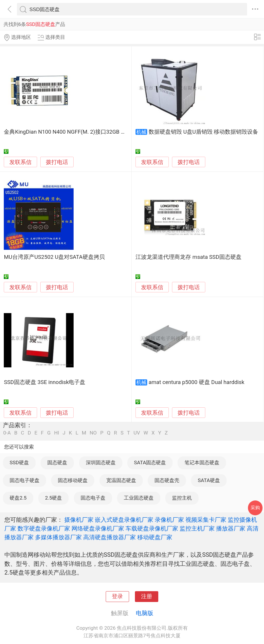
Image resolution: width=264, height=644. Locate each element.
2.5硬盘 (53, 498)
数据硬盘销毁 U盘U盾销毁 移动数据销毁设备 (204, 132)
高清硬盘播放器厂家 (110, 537)
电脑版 (145, 613)
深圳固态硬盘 (101, 463)
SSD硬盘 (19, 463)
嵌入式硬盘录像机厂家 (124, 520)
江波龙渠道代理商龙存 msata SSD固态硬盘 (188, 257)
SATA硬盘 (209, 480)
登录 (117, 596)
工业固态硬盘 (139, 498)
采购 (255, 508)
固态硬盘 (57, 463)
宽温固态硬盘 (121, 480)
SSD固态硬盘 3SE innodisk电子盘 (45, 382)
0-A (7, 433)
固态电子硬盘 (25, 480)
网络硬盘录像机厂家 (98, 528)
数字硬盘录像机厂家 (44, 528)
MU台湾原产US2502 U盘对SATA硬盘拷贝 (54, 257)
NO (93, 433)
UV (137, 433)
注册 (147, 596)
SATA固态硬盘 (150, 463)
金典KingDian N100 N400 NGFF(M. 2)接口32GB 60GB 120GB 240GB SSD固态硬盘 (103, 132)
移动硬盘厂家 (155, 537)
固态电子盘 (93, 498)
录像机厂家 (169, 520)
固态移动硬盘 (73, 480)
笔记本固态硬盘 (202, 463)
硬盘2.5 (18, 498)
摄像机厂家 (79, 520)
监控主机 (182, 498)
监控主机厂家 (197, 528)
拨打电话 (57, 162)
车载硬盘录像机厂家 (152, 528)
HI (57, 433)
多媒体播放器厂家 (58, 537)
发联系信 (20, 162)
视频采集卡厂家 (206, 520)
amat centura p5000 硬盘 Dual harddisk (197, 382)
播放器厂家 (231, 528)
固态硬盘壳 (167, 480)
